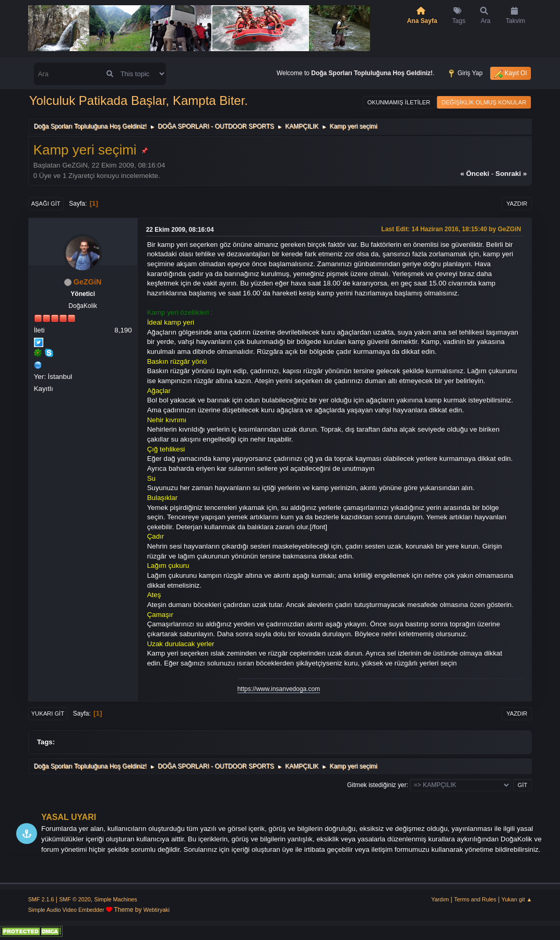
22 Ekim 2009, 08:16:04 (180, 230)
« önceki (475, 174)
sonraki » (511, 174)
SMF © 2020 (75, 899)
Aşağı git (46, 204)
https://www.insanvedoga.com (279, 689)
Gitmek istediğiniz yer (377, 785)
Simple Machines (116, 899)
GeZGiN (88, 282)
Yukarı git (48, 713)
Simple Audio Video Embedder (66, 910)
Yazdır (517, 204)
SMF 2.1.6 (41, 899)
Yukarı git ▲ (517, 899)
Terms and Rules (475, 899)
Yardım (440, 899)
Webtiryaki (157, 910)
